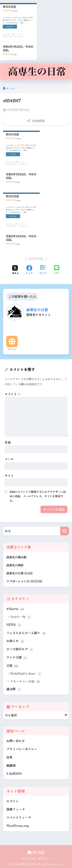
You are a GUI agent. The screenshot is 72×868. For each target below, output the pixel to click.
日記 (12, 666)
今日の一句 (21, 617)
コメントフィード (19, 817)
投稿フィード (16, 809)
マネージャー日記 (25, 681)
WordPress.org (18, 826)
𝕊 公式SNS (14, 773)
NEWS (14, 625)
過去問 (14, 689)
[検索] (65, 531)
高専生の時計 (15, 565)
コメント (13, 394)
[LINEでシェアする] (57, 270)
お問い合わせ (16, 741)
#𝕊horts (15, 609)
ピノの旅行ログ (20, 649)
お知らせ (15, 641)
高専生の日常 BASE (19, 573)
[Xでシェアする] (15, 270)
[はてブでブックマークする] (43, 270)
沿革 (9, 757)
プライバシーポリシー (22, 749)
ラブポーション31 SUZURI (24, 581)
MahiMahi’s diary (26, 674)
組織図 (11, 765)
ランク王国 (17, 658)
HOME (36, 852)
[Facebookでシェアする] (29, 270)
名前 (8, 442)
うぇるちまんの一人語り (26, 633)
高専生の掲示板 (16, 557)
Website (12, 349)
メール (9, 459)
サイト (9, 475)
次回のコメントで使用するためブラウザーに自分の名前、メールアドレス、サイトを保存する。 (38, 496)
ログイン (12, 801)
